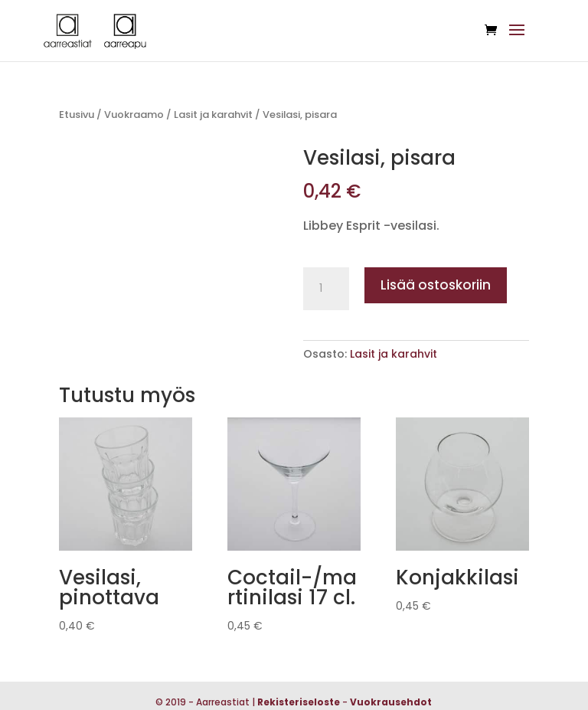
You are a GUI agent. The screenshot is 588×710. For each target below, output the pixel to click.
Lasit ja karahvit (213, 115)
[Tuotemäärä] (326, 289)
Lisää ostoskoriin (436, 285)
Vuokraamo (134, 115)
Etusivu (77, 115)
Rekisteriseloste (299, 702)
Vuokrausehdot (391, 702)
